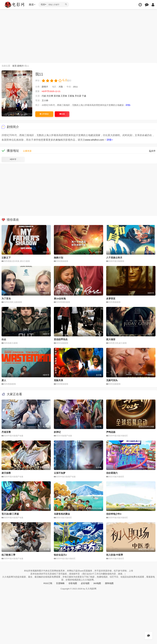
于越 (84, 96)
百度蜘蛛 (60, 583)
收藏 (62, 114)
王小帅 (45, 101)
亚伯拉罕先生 (61, 339)
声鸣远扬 (111, 432)
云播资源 (27, 151)
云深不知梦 (60, 473)
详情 (128, 105)
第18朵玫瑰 (60, 298)
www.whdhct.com (95, 140)
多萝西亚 (111, 298)
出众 (4, 339)
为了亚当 (6, 298)
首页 (14, 66)
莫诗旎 (57, 96)
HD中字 (13, 159)
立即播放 (44, 114)
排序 (152, 151)
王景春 (64, 96)
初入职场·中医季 (115, 555)
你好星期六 (112, 473)
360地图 (97, 583)
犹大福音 (111, 339)
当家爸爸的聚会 (62, 514)
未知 (58, 140)
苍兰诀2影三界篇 (10, 514)
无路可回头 (112, 380)
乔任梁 (78, 96)
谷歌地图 (73, 583)
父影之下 (6, 257)
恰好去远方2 (60, 555)
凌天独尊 (6, 473)
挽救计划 (58, 257)
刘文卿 (50, 96)
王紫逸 (71, 96)
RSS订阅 (48, 583)
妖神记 (57, 432)
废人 (4, 380)
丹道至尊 (6, 432)
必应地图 (85, 583)
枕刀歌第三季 (8, 555)
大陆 (61, 87)
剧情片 (21, 66)
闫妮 (44, 96)
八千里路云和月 (114, 257)
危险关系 (58, 380)
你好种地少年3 (114, 514)
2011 (75, 87)
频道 (32, 5)
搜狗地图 (109, 583)
